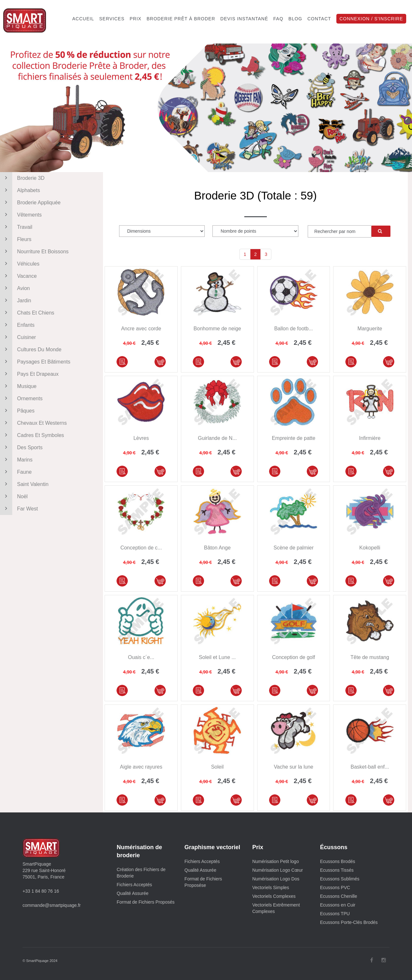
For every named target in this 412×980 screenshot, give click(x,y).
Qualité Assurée (133, 893)
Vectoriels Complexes (274, 896)
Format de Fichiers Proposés (146, 902)
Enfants (17, 325)
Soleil (217, 767)
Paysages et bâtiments (35, 362)
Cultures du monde (31, 350)
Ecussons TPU (335, 914)
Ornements (21, 399)
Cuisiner (18, 337)
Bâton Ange (217, 548)
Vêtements (21, 215)
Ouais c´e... (141, 657)
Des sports (21, 448)
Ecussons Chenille (338, 896)
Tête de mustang (370, 657)
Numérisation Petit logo (276, 861)
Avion (15, 288)
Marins (16, 460)
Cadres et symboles (32, 435)
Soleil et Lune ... (217, 657)
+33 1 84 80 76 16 (41, 891)
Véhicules (20, 264)
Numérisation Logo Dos (276, 879)
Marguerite (370, 329)
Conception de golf (293, 657)
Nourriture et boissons (34, 252)
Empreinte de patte (293, 438)
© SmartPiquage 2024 (40, 961)
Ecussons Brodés (337, 861)
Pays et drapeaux (29, 374)
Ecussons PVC (335, 888)
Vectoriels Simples (271, 888)
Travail (16, 227)
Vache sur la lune (294, 767)
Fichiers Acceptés (135, 885)
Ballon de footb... (294, 329)
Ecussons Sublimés (340, 879)
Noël (14, 497)
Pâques (17, 411)
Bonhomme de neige (217, 329)
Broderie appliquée (30, 203)
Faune (16, 472)
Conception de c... (141, 548)
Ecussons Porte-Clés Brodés (349, 922)
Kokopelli (370, 548)
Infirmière (370, 438)
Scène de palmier (294, 548)
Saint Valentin (24, 484)
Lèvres (141, 438)
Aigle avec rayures (141, 767)
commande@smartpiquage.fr (52, 905)
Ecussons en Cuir (338, 905)
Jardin (16, 301)
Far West (19, 509)
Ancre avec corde (141, 329)
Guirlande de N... (217, 438)
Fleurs (16, 239)
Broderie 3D (22, 178)
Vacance (18, 276)
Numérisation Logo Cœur (278, 870)
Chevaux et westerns (33, 423)
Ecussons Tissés (337, 870)
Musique (18, 386)
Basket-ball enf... (370, 767)
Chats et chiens (27, 313)
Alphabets (20, 190)
